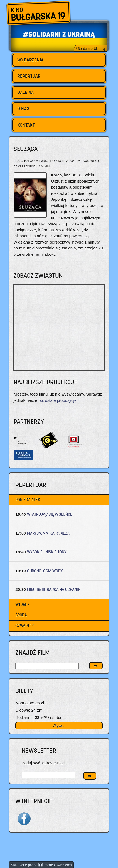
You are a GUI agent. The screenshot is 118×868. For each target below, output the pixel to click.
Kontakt (26, 125)
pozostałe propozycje (57, 400)
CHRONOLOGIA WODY (45, 571)
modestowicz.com (55, 865)
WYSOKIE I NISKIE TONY (47, 552)
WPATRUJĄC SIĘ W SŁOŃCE (50, 514)
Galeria (26, 92)
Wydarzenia (30, 60)
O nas (23, 109)
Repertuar (29, 76)
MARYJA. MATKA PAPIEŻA (48, 533)
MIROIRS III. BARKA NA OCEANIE (54, 589)
